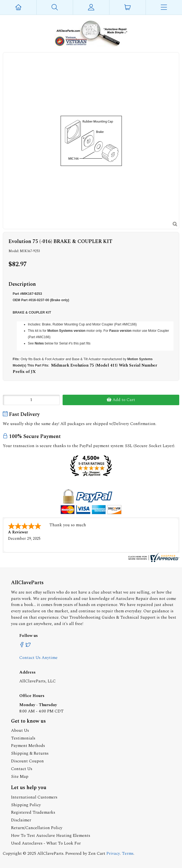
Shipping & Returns (30, 753)
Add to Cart (121, 400)
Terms (128, 854)
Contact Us (22, 769)
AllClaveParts (50, 854)
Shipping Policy (26, 805)
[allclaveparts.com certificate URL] (153, 561)
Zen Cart (97, 854)
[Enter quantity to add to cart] (31, 400)
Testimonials (23, 738)
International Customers (34, 797)
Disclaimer (21, 820)
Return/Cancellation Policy (37, 828)
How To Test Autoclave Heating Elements (51, 836)
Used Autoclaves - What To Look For (46, 843)
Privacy (113, 854)
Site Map (20, 777)
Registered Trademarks (33, 812)
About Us (20, 731)
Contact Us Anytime (38, 658)
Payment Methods (28, 746)
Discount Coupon (27, 761)
